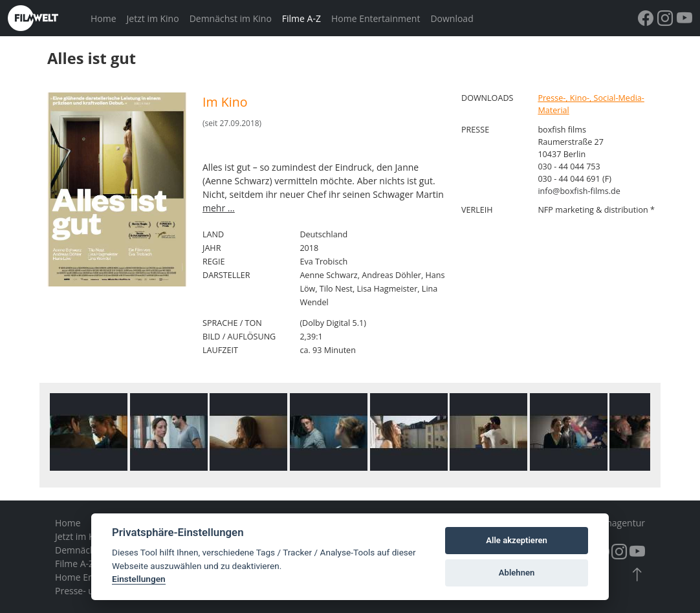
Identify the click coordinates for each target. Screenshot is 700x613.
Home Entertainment (376, 18)
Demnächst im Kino (231, 18)
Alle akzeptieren (517, 540)
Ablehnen (517, 573)
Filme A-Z (301, 18)
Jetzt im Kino (153, 18)
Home (104, 18)
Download (452, 18)
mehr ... (219, 208)
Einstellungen (139, 579)
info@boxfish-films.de (579, 191)
